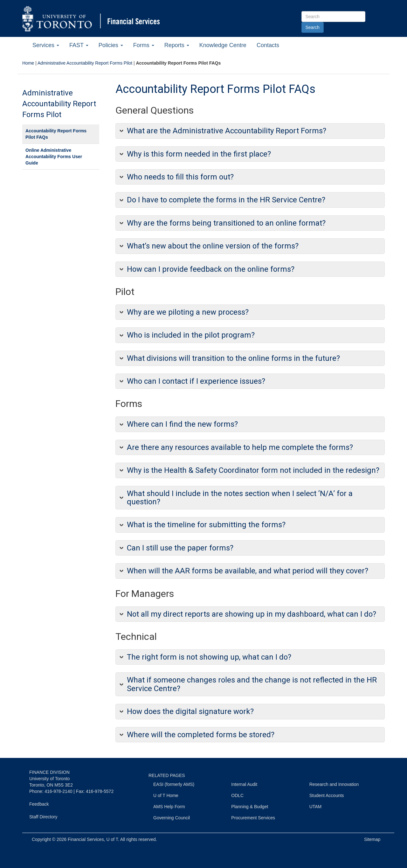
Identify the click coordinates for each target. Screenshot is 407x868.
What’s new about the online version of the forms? (213, 246)
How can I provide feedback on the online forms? (211, 269)
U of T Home (166, 795)
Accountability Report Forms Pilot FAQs (56, 134)
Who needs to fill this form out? (180, 177)
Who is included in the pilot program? (191, 335)
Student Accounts (327, 795)
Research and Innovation (334, 784)
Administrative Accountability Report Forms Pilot (85, 63)
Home (28, 63)
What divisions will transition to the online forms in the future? (233, 358)
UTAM (316, 807)
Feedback (39, 804)
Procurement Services (253, 818)
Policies (111, 45)
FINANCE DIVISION (49, 772)
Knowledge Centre (223, 45)
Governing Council (172, 818)
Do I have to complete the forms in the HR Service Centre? (226, 200)
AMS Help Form (169, 807)
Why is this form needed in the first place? (199, 154)
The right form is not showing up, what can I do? (209, 657)
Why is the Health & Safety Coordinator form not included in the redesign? (253, 470)
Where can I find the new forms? (182, 424)
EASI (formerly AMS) (174, 784)
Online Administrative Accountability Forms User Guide (54, 157)
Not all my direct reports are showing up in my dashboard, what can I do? (252, 614)
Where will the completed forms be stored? (201, 735)
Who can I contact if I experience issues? (196, 381)
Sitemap (372, 839)
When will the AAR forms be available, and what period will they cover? (248, 571)
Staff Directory (43, 817)
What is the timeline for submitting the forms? (206, 525)
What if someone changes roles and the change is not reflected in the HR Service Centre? (252, 684)
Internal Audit (244, 784)
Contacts (268, 45)
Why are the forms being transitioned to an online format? (226, 223)
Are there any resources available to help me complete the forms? (240, 447)
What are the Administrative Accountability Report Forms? (227, 131)
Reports (177, 45)
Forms (144, 45)
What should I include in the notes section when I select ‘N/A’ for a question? (240, 498)
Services (46, 45)
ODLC (237, 795)
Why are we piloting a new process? (188, 312)
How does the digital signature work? (190, 711)
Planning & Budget (250, 807)
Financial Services (86, 839)
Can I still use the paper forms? (180, 548)
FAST (79, 45)
